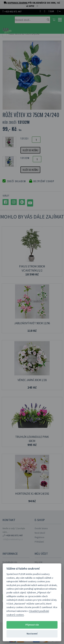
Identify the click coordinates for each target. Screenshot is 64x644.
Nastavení (32, 634)
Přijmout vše (32, 625)
